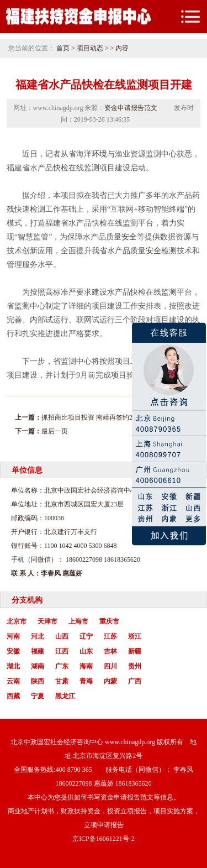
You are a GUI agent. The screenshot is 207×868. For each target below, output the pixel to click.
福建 (38, 651)
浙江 (135, 636)
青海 (86, 681)
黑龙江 (65, 696)
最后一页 (55, 431)
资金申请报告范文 (131, 108)
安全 (129, 237)
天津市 (47, 621)
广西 (135, 681)
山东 (86, 651)
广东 (62, 666)
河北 (38, 636)
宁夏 (38, 696)
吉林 (110, 651)
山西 (62, 636)
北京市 (17, 621)
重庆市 (109, 621)
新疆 (135, 651)
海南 (86, 666)
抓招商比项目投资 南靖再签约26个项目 (99, 417)
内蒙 (110, 681)
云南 (13, 681)
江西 (62, 651)
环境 (99, 154)
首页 (63, 48)
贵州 (135, 666)
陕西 (38, 681)
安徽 (13, 651)
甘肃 (62, 681)
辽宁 (86, 636)
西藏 (13, 696)
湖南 (38, 666)
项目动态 (90, 48)
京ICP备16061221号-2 (104, 839)
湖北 (13, 666)
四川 (110, 666)
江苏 (110, 636)
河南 (13, 636)
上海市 (78, 621)
